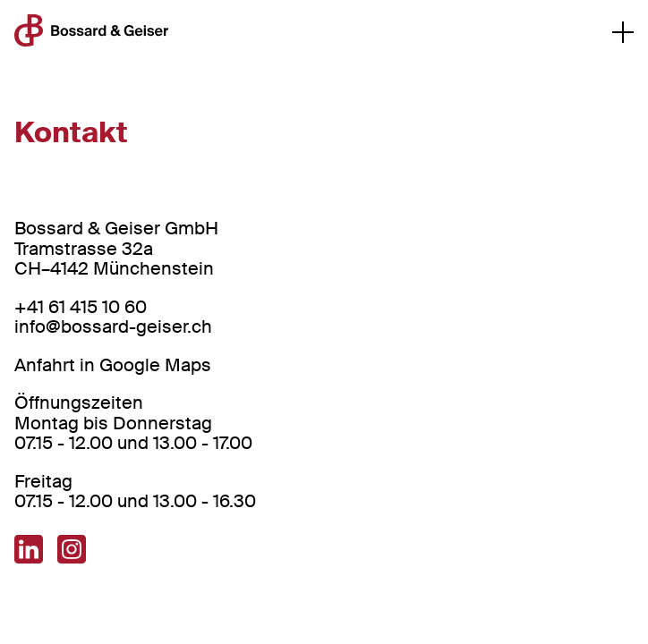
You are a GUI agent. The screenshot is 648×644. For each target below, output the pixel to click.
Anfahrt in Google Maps (113, 365)
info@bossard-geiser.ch (113, 326)
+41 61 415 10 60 (81, 307)
